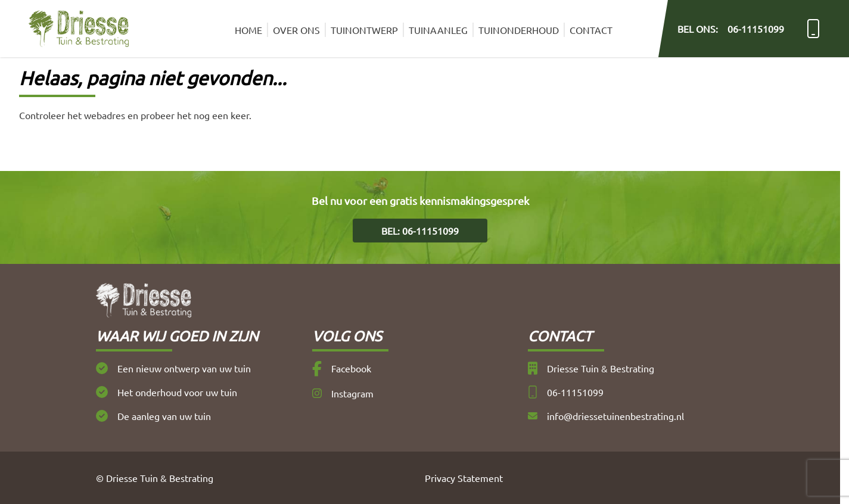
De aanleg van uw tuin (153, 416)
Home (248, 30)
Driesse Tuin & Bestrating (591, 368)
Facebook (342, 369)
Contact (591, 30)
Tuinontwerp (364, 30)
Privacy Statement (464, 478)
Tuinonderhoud (519, 30)
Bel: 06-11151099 (420, 231)
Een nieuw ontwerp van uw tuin (173, 368)
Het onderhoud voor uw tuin (167, 392)
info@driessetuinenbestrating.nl (606, 416)
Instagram (343, 393)
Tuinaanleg (438, 30)
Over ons (296, 30)
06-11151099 (566, 392)
